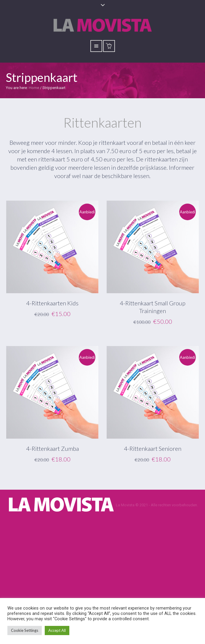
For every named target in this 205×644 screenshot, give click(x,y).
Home (34, 88)
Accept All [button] (57, 630)
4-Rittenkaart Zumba (52, 448)
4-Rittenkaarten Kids (52, 303)
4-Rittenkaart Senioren (153, 448)
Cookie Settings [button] (25, 630)
